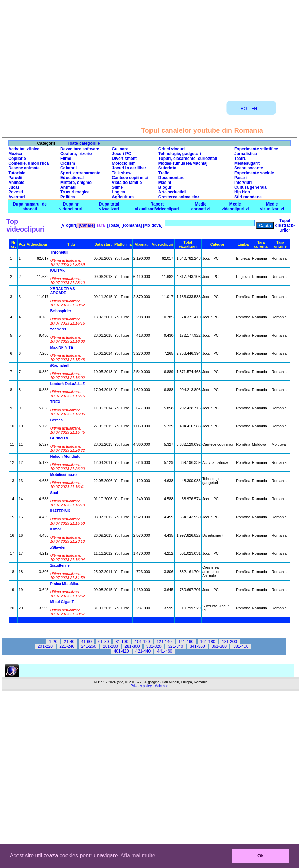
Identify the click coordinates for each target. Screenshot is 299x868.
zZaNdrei (58, 329)
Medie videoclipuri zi (235, 207)
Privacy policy (141, 686)
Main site (162, 686)
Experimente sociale (254, 173)
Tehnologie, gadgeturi (180, 154)
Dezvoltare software (80, 149)
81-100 (122, 642)
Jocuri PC (121, 154)
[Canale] (86, 225)
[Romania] (131, 225)
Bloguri (166, 187)
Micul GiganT (62, 602)
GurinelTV (59, 438)
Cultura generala (250, 187)
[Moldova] (152, 225)
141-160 (186, 642)
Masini (165, 183)
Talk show (122, 173)
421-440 (143, 651)
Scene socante (249, 168)
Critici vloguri (172, 149)
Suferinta (167, 168)
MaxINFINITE (62, 347)
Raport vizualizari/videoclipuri (157, 207)
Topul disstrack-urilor (285, 225)
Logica (118, 192)
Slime (117, 187)
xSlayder (58, 547)
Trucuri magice (75, 192)
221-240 (67, 646)
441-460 (165, 651)
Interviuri (243, 183)
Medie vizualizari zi (272, 207)
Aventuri (16, 197)
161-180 (208, 642)
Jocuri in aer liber (129, 168)
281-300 (132, 646)
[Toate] (113, 225)
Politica (68, 197)
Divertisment (124, 159)
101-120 (142, 642)
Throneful (59, 252)
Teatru (240, 159)
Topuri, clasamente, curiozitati (188, 159)
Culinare (120, 149)
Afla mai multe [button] (138, 855)
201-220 (45, 646)
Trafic (164, 173)
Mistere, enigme (76, 183)
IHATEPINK (60, 511)
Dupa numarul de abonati (30, 207)
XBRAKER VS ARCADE (62, 291)
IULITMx (57, 270)
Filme (66, 159)
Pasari (240, 178)
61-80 (104, 642)
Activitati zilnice (24, 149)
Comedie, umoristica (28, 163)
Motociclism (124, 163)
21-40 (69, 642)
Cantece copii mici (130, 178)
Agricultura (123, 197)
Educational (72, 178)
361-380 (219, 646)
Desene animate (24, 168)
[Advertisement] (149, 48)
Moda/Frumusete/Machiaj (183, 163)
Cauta (265, 226)
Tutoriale (17, 173)
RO (244, 109)
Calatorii (69, 168)
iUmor (56, 529)
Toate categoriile (84, 143)
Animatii (68, 187)
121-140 (164, 642)
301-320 (154, 646)
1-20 (53, 642)
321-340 (176, 646)
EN (254, 109)
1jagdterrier (61, 565)
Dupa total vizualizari (109, 207)
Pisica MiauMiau (65, 584)
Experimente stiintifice (256, 149)
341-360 (198, 646)
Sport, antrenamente (80, 173)
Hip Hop (242, 192)
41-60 (87, 642)
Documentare (172, 178)
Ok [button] (260, 856)
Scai (54, 493)
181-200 (229, 642)
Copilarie (17, 159)
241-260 (89, 646)
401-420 (121, 651)
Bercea (56, 420)
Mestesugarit (247, 163)
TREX (55, 402)
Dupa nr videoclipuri (71, 207)
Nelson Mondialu (65, 456)
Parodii (15, 178)
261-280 (110, 646)
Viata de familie (127, 183)
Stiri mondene (248, 197)
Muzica (15, 154)
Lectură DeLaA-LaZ (67, 384)
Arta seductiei (172, 192)
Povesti (16, 192)
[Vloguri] (68, 225)
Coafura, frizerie (76, 154)
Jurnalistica (246, 154)
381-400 (241, 646)
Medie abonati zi (201, 207)
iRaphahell (60, 365)
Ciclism (68, 163)
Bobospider (61, 311)
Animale (16, 183)
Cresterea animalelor (179, 197)
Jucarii (15, 187)
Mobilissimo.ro (63, 474)
